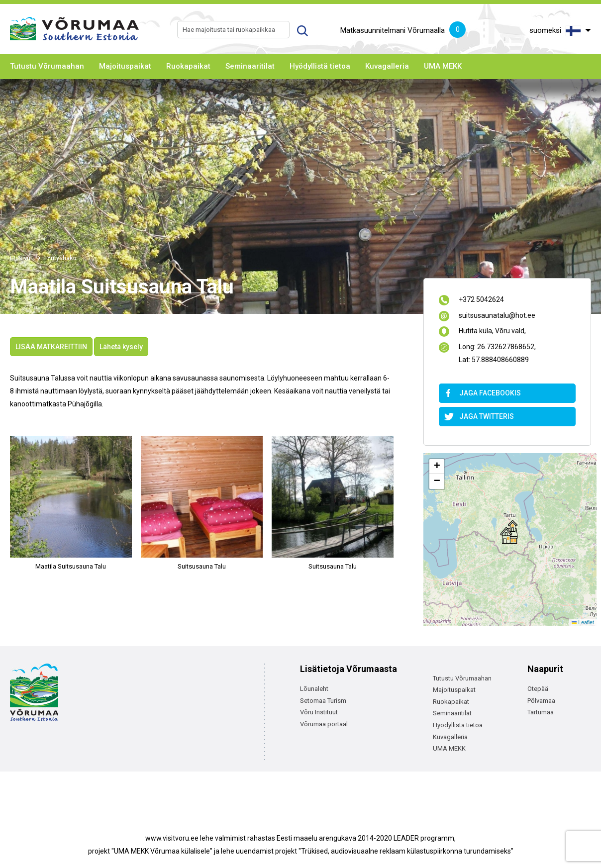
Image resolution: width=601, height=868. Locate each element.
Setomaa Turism (323, 701)
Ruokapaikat (188, 66)
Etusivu (20, 258)
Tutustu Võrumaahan (47, 66)
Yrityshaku (62, 258)
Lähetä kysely (121, 347)
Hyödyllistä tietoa (320, 66)
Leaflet (583, 622)
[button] (509, 532)
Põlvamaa (541, 701)
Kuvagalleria (387, 66)
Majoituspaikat (125, 66)
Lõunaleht (314, 689)
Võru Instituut (319, 712)
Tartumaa (541, 712)
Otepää (538, 689)
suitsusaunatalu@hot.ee (497, 316)
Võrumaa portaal (324, 724)
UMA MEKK (443, 66)
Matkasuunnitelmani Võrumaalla (403, 31)
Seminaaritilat (250, 66)
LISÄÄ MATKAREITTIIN (51, 347)
